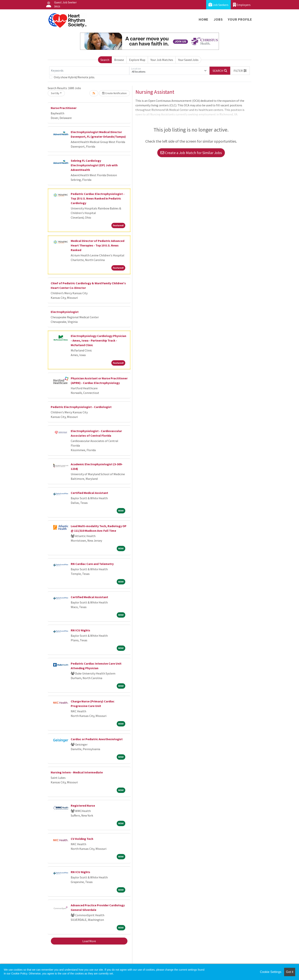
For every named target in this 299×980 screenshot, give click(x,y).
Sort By (55, 93)
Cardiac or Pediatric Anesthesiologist (97, 739)
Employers (242, 5)
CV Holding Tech (82, 839)
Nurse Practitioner (64, 108)
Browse (119, 60)
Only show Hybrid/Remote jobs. (74, 77)
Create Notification (114, 93)
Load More (89, 941)
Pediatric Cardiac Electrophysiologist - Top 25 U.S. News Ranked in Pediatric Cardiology (98, 198)
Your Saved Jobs (188, 60)
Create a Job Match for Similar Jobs (191, 153)
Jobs (218, 19)
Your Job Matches (162, 60)
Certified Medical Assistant (89, 493)
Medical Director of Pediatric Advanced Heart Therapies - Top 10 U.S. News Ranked (98, 245)
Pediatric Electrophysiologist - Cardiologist (81, 407)
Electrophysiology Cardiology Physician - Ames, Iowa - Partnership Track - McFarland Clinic (98, 340)
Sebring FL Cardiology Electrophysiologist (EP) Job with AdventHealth (94, 165)
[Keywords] (89, 71)
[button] (240, 71)
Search (105, 60)
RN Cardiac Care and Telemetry (92, 564)
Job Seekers (218, 5)
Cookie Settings (271, 972)
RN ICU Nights (80, 630)
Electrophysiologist (65, 312)
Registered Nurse (83, 805)
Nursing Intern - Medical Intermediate (77, 772)
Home (204, 19)
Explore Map (137, 60)
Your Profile (240, 19)
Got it (290, 972)
